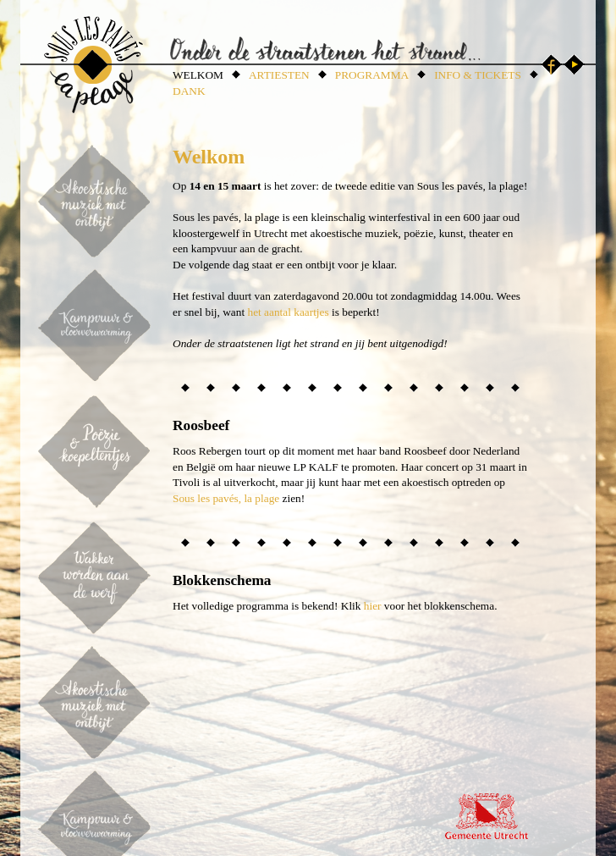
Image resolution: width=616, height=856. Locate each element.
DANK (189, 91)
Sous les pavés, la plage (226, 498)
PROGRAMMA (372, 75)
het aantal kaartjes (288, 312)
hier (373, 606)
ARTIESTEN (279, 75)
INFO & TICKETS (478, 75)
